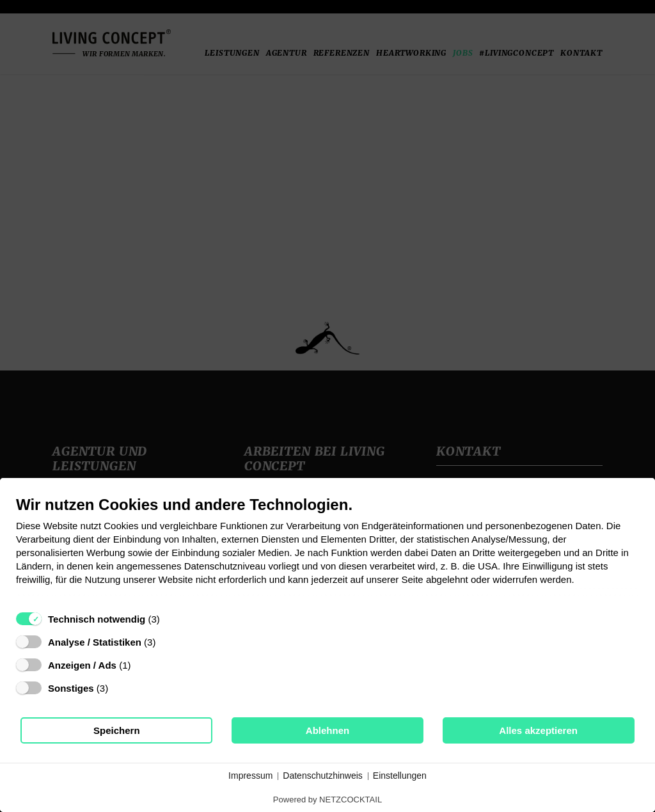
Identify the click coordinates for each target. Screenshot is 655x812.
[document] (327, 550)
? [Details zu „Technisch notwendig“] (171, 619)
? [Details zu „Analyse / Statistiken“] (168, 642)
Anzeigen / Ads (82, 665)
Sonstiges (71, 688)
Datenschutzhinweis (323, 776)
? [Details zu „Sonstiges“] (120, 688)
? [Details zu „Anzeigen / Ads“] (143, 665)
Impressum (250, 776)
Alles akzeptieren (538, 730)
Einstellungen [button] (400, 776)
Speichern (117, 730)
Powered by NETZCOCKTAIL (327, 800)
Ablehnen (327, 730)
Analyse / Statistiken (95, 642)
